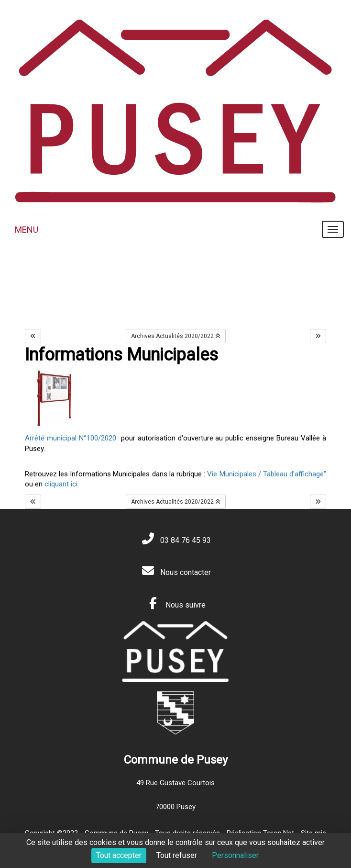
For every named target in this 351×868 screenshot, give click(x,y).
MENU (27, 230)
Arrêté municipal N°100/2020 (71, 438)
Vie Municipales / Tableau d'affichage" (267, 474)
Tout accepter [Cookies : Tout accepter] (119, 855)
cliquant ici (60, 484)
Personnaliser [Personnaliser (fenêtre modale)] (235, 855)
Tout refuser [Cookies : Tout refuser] (177, 855)
